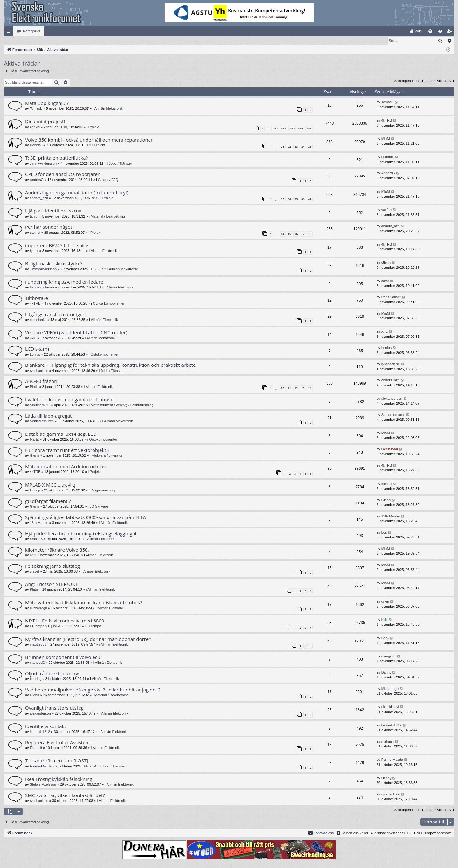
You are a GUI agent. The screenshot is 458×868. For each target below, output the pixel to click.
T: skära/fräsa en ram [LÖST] (57, 761)
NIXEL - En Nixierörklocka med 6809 (65, 621)
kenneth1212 (40, 732)
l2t (32, 555)
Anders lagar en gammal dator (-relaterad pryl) (77, 193)
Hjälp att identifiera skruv (53, 211)
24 (303, 147)
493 (275, 129)
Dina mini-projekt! (45, 122)
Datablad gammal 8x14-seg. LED (61, 434)
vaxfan (386, 210)
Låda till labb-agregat (48, 416)
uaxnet (35, 233)
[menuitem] (416, 31)
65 (296, 200)
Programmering (103, 490)
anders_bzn (39, 198)
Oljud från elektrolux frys (53, 674)
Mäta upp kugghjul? (47, 103)
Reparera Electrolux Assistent (58, 743)
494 (284, 129)
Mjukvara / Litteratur (107, 456)
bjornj (34, 251)
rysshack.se (39, 371)
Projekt (94, 127)
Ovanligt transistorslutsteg (54, 708)
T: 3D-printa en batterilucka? (56, 158)
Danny (386, 673)
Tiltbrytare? (38, 298)
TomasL (36, 109)
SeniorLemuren (42, 421)
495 (292, 129)
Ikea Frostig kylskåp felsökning (59, 779)
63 (282, 200)
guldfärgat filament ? (48, 501)
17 (303, 234)
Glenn (386, 263)
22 (289, 147)
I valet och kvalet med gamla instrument (69, 400)
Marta (34, 440)
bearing (36, 679)
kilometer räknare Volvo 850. (57, 550)
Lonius (35, 355)
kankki (35, 127)
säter (385, 281)
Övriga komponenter (109, 304)
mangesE (37, 663)
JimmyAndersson (43, 164)
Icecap (35, 490)
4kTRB (387, 121)
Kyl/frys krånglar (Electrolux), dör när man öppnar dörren (88, 639)
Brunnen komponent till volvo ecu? (64, 657)
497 (309, 129)
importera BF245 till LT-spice (57, 246)
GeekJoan (390, 449)
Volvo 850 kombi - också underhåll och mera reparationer (89, 140)
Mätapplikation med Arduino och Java (67, 467)
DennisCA (38, 145)
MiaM (386, 139)
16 (296, 234)
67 (310, 200)
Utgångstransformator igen (55, 315)
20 (282, 389)
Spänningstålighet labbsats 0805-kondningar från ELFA (86, 517)
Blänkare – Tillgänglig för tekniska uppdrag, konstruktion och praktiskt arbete (110, 365)
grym (385, 602)
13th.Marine (39, 523)
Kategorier (32, 31)
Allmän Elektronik (104, 251)
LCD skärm (37, 349)
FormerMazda (41, 767)
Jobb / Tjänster (121, 164)
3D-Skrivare (99, 507)
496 (300, 129)
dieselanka (38, 320)
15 (289, 234)
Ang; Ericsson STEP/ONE (52, 584)
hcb (385, 620)
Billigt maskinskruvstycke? (54, 264)
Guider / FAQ (108, 180)
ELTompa (37, 626)
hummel (388, 157)
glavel (35, 572)
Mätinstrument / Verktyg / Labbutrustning (122, 405)
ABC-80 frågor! (41, 381)
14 (282, 234)
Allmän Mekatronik (109, 109)
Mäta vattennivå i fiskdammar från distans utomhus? (84, 603)
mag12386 (38, 645)
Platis (34, 387)
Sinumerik (38, 405)
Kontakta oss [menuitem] (321, 833)
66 (303, 200)
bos (384, 533)
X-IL (33, 338)
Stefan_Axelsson (43, 785)
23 (296, 147)
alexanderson (392, 399)
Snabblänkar (10, 32)
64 (289, 200)
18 (310, 234)
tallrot (34, 217)
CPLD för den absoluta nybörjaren (63, 174)
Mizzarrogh (38, 608)
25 (310, 147)
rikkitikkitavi (390, 707)
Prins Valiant (391, 297)
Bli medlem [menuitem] (451, 32)
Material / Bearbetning (108, 217)
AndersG (37, 180)
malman (388, 742)
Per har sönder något (49, 227)
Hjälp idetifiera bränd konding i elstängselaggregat (81, 534)
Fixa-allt (36, 748)
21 (282, 147)
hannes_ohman (42, 288)
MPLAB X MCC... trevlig (50, 485)
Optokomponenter (105, 355)
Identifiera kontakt (46, 726)
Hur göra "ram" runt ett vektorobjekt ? (67, 450)
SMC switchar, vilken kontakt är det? (65, 795)
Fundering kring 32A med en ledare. (65, 282)
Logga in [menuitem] (441, 32)
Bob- (385, 638)
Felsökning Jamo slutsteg (52, 566)
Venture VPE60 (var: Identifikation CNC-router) (76, 333)
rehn (33, 539)
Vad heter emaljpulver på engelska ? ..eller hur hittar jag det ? (93, 690)
